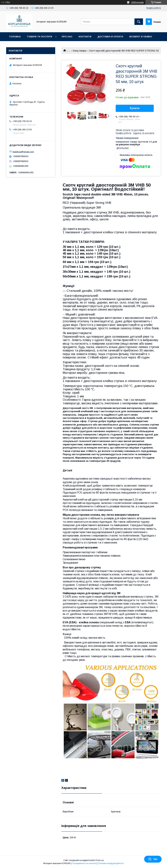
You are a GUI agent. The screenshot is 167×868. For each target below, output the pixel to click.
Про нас (67, 37)
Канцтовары (80, 51)
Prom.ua (100, 860)
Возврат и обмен (141, 37)
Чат (153, 859)
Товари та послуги (39, 37)
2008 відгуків (137, 2)
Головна (15, 37)
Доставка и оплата (110, 37)
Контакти (85, 37)
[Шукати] (139, 22)
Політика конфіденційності (111, 863)
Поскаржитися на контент (84, 863)
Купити (135, 108)
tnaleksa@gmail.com (23, 152)
